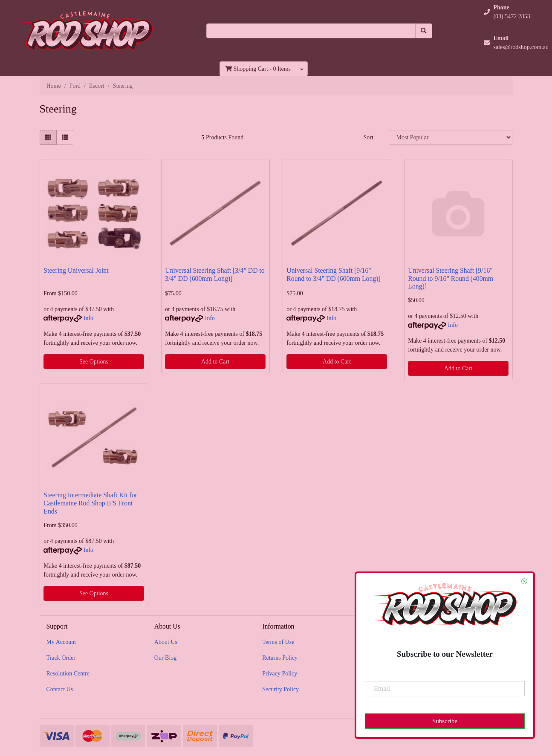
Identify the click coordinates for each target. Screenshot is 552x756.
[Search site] (424, 31)
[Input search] (311, 31)
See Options (94, 362)
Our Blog (166, 658)
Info (88, 318)
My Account (61, 642)
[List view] (65, 137)
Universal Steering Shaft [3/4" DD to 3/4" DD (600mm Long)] (215, 274)
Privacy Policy (280, 674)
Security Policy (280, 689)
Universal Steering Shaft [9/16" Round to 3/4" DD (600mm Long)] (333, 274)
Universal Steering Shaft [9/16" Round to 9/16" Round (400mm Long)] (451, 278)
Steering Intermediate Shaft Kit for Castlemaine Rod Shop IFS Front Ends (90, 503)
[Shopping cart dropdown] (302, 69)
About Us (166, 642)
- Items (258, 69)
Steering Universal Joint (76, 270)
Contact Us (60, 689)
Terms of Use (278, 642)
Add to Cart (215, 362)
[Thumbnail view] (48, 137)
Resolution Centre (68, 674)
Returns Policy (280, 658)
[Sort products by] (451, 137)
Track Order (61, 658)
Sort (368, 137)
